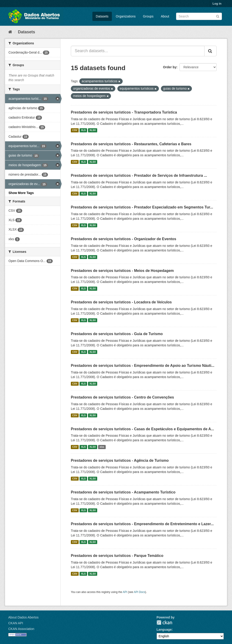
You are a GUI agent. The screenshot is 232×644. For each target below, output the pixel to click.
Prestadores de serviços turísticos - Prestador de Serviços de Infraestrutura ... (139, 175)
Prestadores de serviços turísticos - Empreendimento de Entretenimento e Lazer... (142, 524)
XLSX (93, 130)
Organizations (126, 16)
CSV (75, 130)
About (165, 16)
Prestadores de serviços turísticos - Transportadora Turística (124, 112)
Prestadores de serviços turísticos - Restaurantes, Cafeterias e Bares (131, 144)
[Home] (10, 32)
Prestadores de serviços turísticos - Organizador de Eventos (124, 239)
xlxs (102, 447)
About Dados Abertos (23, 617)
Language (164, 630)
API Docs (140, 592)
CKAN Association (21, 629)
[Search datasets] (199, 16)
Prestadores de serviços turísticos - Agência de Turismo (120, 460)
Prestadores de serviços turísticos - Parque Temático (117, 556)
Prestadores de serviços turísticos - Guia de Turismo (117, 334)
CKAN (164, 623)
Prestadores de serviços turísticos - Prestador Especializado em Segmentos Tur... (142, 207)
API (125, 592)
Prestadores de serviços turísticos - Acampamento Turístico (123, 492)
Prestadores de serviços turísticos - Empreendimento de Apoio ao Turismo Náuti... (143, 366)
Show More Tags (21, 193)
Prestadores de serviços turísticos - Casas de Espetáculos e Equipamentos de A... (142, 429)
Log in (217, 4)
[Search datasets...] (138, 51)
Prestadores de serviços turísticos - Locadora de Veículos (121, 302)
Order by (170, 67)
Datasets (102, 16)
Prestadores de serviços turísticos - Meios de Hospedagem (122, 271)
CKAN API (16, 623)
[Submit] (218, 16)
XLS (83, 130)
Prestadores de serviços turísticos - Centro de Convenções (122, 397)
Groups (148, 16)
